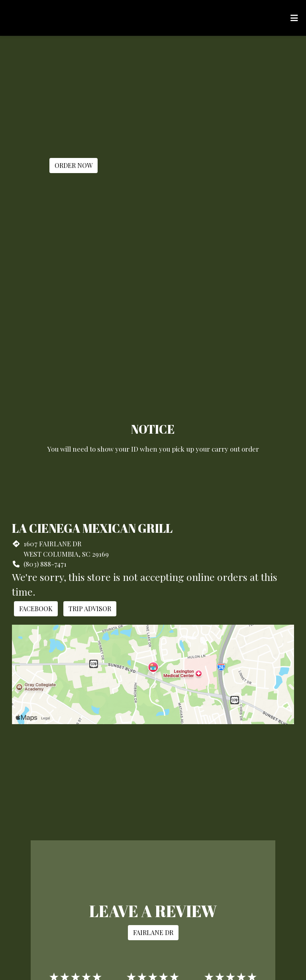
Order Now (74, 165)
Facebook (36, 609)
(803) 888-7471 (45, 564)
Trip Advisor (90, 609)
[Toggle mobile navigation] (294, 18)
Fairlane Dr (153, 932)
